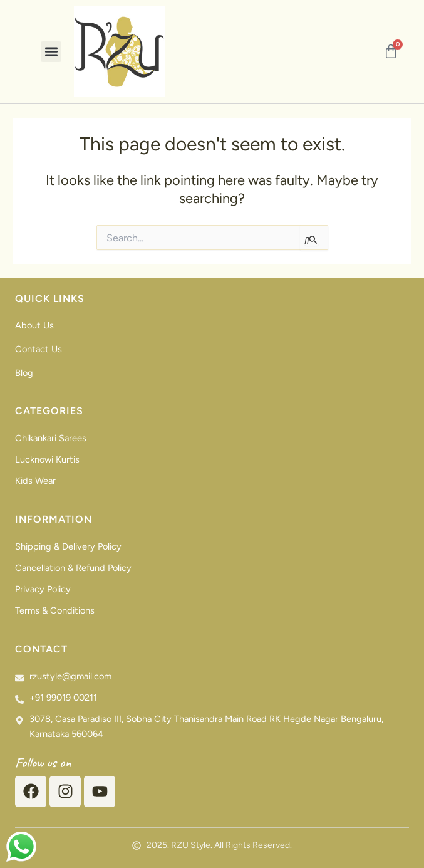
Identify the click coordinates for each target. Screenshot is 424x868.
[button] (51, 52)
